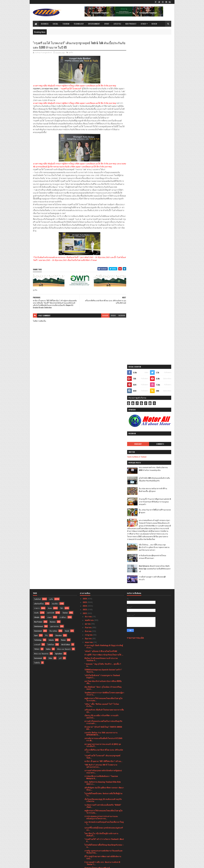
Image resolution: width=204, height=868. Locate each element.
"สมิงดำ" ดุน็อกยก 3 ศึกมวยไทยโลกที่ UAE (101, 427)
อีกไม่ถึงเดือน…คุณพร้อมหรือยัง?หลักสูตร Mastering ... (100, 701)
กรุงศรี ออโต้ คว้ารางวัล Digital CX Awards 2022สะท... (101, 686)
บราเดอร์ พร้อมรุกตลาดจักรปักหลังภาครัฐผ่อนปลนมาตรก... (103, 548)
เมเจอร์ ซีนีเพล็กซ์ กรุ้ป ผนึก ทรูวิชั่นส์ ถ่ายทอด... (103, 697)
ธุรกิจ (71, 52)
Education (59, 412)
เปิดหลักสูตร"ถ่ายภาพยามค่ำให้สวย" (99, 822)
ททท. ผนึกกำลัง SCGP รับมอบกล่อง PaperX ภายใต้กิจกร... (104, 768)
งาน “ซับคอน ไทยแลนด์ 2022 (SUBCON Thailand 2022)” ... (104, 808)
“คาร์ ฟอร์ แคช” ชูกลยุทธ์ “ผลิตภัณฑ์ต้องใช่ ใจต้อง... (103, 757)
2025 (85, 378)
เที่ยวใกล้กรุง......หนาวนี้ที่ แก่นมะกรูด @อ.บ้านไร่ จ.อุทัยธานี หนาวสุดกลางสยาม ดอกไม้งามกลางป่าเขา (155, 225)
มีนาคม (88, 830)
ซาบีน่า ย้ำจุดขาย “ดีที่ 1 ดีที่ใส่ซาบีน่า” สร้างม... (103, 537)
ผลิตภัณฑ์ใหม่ (39, 380)
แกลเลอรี (37, 421)
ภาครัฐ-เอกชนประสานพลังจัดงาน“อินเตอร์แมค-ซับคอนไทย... (104, 628)
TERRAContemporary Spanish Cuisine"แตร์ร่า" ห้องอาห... (103, 447)
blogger (104, 316)
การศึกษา (63, 393)
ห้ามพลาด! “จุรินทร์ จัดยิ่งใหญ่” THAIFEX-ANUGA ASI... (103, 504)
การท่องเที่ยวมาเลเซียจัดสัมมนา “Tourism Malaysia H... (101, 553)
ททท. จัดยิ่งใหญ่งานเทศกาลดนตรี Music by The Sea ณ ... (103, 681)
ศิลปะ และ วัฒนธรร (64, 425)
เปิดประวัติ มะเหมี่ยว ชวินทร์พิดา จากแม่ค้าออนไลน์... (102, 493)
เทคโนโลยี (51, 389)
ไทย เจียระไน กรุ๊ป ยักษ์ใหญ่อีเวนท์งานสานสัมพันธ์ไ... (101, 611)
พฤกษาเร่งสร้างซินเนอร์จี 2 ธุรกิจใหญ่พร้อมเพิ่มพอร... (103, 658)
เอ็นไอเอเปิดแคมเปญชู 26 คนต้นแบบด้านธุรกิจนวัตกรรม (103, 576)
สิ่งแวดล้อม (53, 407)
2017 (85, 853)
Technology (79, 24)
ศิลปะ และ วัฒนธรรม (41, 430)
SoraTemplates (45, 864)
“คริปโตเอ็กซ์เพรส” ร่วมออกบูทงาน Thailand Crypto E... (102, 453)
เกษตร (50, 393)
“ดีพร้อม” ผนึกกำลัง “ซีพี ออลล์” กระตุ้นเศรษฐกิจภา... (104, 779)
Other (143, 24)
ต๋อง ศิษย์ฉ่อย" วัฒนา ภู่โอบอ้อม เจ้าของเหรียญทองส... (103, 464)
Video (50, 434)
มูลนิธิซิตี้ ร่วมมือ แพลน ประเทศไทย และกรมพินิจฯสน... (102, 745)
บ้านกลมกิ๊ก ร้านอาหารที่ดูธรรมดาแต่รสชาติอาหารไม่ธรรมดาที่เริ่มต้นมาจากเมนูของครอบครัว (156, 176)
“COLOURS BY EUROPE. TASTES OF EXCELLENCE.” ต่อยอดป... (104, 785)
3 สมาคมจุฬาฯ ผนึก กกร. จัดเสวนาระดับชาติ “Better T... (102, 639)
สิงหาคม (88, 407)
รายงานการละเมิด (135, 414)
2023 (85, 386)
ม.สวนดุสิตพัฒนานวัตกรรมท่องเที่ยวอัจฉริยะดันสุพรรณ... (103, 791)
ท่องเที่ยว (55, 380)
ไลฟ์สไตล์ (37, 375)
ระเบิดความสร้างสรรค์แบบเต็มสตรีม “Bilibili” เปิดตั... (103, 582)
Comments (161, 119)
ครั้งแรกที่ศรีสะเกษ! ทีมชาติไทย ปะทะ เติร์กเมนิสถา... (104, 527)
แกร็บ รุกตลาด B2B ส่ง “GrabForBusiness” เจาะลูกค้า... (104, 762)
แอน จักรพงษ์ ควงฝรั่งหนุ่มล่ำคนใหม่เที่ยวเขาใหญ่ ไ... (104, 599)
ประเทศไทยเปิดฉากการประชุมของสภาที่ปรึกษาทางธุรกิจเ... (103, 692)
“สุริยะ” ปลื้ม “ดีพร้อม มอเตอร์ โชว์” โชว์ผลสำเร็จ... (102, 481)
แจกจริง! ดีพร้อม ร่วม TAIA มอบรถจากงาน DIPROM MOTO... (101, 510)
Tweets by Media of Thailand (139, 131)
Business (45, 24)
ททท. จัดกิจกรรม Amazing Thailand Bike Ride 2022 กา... (103, 559)
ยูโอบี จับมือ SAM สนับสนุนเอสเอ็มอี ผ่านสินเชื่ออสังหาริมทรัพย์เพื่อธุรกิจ (156, 154)
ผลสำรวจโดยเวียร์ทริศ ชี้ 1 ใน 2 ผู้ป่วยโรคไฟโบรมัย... (103, 675)
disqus (112, 316)
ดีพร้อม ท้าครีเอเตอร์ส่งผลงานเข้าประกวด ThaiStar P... (101, 435)
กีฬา (62, 384)
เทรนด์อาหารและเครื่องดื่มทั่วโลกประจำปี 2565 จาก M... (103, 516)
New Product (131, 24)
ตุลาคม (88, 400)
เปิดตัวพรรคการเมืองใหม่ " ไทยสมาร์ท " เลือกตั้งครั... (103, 802)
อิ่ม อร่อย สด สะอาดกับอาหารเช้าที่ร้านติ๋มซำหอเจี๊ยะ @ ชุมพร (156, 165)
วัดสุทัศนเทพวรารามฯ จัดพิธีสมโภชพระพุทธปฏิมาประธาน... (104, 470)
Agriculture (59, 430)
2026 (85, 375)
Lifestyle (117, 24)
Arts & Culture (66, 421)
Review (154, 24)
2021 (85, 842)
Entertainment (94, 24)
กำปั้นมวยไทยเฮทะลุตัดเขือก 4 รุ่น (98, 653)
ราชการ (37, 384)
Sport (107, 24)
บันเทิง (36, 389)
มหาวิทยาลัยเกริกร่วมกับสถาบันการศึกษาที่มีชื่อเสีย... (103, 458)
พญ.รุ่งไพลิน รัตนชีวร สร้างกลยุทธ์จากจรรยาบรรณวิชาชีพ (102, 719)
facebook (120, 316)
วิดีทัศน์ (37, 425)
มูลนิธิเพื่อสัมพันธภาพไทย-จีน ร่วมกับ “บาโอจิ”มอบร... (102, 664)
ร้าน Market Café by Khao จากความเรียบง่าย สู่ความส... (103, 724)
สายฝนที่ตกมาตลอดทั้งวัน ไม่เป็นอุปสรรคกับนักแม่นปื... (103, 796)
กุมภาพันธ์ (89, 834)
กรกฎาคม (89, 411)
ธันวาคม (89, 393)
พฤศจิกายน (90, 396)
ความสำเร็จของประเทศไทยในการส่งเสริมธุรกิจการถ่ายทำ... (103, 498)
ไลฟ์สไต (37, 439)
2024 (85, 382)
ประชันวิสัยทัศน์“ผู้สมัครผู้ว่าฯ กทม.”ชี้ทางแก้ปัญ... (104, 813)
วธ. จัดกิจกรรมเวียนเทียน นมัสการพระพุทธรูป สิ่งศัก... (104, 669)
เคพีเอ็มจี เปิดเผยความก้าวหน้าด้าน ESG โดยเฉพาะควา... (103, 774)
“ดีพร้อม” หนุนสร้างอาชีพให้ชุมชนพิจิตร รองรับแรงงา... (103, 739)
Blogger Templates (66, 864)
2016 (85, 857)
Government (38, 407)
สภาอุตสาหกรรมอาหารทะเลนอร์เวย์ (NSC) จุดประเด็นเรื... (103, 521)
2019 (85, 849)
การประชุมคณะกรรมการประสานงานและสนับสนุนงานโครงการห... (101, 594)
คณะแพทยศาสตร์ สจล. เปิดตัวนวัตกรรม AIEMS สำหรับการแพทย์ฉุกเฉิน (156, 143)
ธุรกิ (60, 434)
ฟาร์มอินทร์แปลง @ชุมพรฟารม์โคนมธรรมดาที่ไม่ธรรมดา (155, 234)
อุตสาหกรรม (55, 403)
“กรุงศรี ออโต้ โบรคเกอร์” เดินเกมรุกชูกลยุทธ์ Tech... (102, 533)
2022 (85, 389)
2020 (85, 846)
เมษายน (88, 826)
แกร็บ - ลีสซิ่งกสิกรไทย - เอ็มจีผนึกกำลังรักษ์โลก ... (103, 707)
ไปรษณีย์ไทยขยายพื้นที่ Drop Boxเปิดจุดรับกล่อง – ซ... (104, 622)
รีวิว (47, 412)
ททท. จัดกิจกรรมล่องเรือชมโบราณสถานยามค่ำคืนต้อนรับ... (102, 713)
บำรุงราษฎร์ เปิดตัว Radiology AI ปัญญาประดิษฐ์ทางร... (104, 423)
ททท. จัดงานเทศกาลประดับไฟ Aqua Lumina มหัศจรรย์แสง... (102, 730)
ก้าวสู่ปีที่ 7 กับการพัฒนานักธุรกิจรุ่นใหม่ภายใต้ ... (104, 431)
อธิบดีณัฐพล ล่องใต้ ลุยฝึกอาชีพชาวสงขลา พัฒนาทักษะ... (104, 565)
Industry (51, 416)
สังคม (50, 384)
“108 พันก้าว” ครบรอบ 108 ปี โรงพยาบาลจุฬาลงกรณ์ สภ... (101, 542)
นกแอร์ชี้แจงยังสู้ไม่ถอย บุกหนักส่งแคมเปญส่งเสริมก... (104, 605)
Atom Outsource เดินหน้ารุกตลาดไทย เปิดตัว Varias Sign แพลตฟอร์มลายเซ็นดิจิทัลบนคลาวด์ (156, 246)
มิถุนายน (89, 415)
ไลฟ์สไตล (51, 421)
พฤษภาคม (89, 418)
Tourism (66, 24)
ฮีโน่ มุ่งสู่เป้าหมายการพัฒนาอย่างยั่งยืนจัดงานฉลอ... (103, 634)
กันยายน (88, 404)
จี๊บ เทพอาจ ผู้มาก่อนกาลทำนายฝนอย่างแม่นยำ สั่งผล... (104, 751)
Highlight (140, 119)
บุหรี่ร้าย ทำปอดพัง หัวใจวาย (96, 735)
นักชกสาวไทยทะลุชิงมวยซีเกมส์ (97, 644)
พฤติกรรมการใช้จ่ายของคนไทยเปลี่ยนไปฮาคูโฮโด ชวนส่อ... (103, 476)
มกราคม (88, 837)
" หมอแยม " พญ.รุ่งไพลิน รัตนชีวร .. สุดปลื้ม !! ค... (103, 441)
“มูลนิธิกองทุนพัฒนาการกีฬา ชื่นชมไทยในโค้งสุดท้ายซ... (104, 649)
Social (56, 24)
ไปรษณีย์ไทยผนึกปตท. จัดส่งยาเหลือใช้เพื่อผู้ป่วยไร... (103, 571)
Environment (38, 434)
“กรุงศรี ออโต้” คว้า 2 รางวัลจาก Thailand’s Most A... (104, 616)
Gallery (48, 425)
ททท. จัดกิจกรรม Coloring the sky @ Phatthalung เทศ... (99, 817)
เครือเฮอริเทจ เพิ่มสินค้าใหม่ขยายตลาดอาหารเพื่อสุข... (104, 487)
